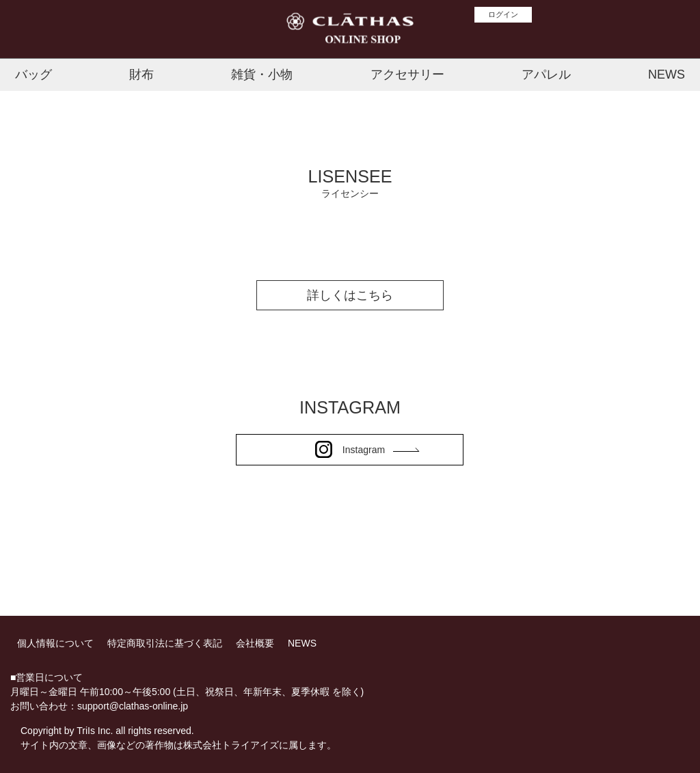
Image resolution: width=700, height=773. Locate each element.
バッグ (33, 74)
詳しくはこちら (350, 295)
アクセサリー (407, 74)
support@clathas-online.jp (133, 706)
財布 (142, 74)
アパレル (546, 74)
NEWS (667, 74)
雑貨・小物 (262, 74)
